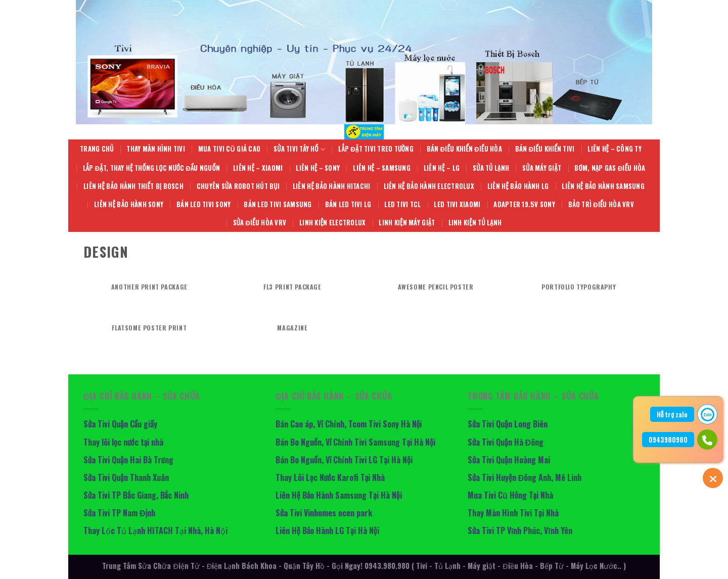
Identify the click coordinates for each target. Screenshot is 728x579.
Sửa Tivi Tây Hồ (299, 149)
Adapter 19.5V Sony (524, 204)
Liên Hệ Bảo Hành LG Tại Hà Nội (327, 530)
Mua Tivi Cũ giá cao (229, 149)
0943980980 (668, 440)
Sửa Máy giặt (542, 168)
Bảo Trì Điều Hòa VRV (601, 204)
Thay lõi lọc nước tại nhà (123, 442)
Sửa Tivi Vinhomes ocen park (324, 513)
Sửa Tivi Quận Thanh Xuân (126, 477)
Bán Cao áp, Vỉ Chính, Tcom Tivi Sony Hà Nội (349, 424)
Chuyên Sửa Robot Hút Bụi (238, 186)
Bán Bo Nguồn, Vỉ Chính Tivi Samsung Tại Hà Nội (355, 442)
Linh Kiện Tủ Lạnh (475, 223)
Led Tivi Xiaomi (457, 204)
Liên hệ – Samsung (382, 168)
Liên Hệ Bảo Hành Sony (129, 204)
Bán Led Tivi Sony (203, 204)
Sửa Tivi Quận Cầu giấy (120, 424)
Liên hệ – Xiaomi (258, 168)
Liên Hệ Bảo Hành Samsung (603, 186)
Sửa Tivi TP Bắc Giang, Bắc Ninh (136, 495)
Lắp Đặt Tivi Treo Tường (376, 149)
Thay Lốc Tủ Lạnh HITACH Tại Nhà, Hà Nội (156, 530)
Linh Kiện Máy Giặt (407, 223)
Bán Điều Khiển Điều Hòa (464, 149)
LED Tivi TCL (402, 204)
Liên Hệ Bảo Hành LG (518, 186)
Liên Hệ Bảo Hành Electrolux (429, 186)
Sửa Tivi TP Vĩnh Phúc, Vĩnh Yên (520, 530)
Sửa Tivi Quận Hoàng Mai (509, 460)
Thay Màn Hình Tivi (156, 149)
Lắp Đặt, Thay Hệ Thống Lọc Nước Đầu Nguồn (152, 168)
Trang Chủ (97, 149)
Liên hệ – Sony (318, 168)
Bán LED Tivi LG (348, 204)
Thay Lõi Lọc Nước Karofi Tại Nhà (330, 477)
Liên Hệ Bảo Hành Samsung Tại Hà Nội (339, 495)
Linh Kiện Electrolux (332, 223)
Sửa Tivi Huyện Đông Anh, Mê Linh (525, 477)
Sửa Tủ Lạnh (491, 168)
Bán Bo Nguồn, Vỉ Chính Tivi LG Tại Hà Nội (344, 460)
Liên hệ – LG (442, 168)
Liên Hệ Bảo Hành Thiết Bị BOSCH (133, 186)
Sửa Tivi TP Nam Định (119, 513)
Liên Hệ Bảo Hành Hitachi (332, 186)
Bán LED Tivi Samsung (278, 204)
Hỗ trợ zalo (672, 414)
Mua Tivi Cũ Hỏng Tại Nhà (510, 495)
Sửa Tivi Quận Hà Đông (506, 442)
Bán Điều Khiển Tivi (545, 149)
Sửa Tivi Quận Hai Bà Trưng (128, 460)
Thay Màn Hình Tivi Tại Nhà (513, 513)
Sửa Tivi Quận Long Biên (508, 424)
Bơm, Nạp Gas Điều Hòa (610, 168)
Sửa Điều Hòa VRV (260, 223)
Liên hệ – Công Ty (615, 149)
